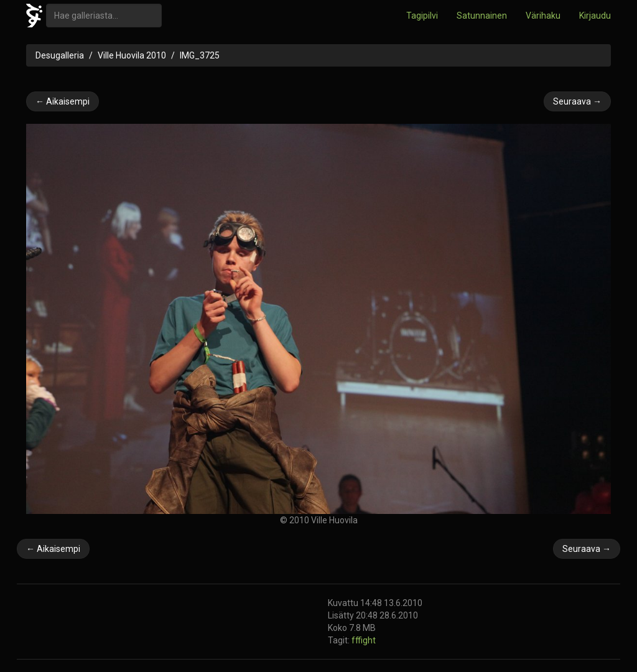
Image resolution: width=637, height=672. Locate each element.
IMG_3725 (200, 55)
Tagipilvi (422, 16)
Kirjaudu (595, 16)
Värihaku (543, 16)
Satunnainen (482, 16)
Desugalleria (60, 55)
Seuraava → (577, 101)
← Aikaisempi (63, 101)
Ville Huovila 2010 (132, 55)
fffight (364, 640)
